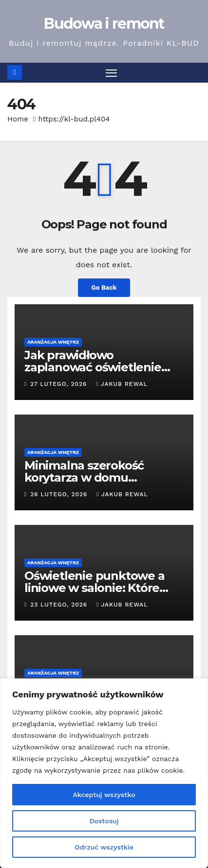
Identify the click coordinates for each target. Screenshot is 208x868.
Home (18, 119)
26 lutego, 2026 (60, 494)
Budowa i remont (104, 24)
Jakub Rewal (122, 384)
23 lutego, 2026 (60, 605)
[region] (104, 773)
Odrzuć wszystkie (104, 847)
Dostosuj (104, 821)
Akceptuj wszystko (104, 795)
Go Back (104, 287)
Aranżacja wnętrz (53, 342)
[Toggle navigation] (112, 73)
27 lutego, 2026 (60, 384)
